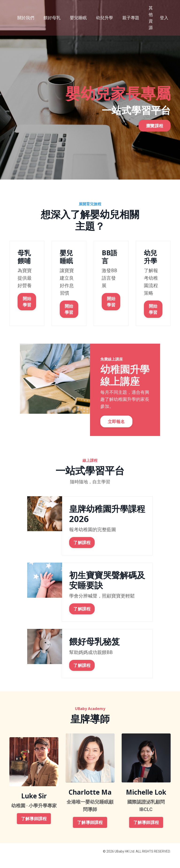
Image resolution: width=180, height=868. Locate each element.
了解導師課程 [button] (34, 827)
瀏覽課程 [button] (155, 130)
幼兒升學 (105, 18)
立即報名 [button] (118, 429)
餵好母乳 (52, 18)
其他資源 (151, 18)
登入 (164, 18)
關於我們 (26, 18)
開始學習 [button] (27, 301)
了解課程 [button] (82, 551)
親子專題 (131, 18)
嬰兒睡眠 (78, 18)
